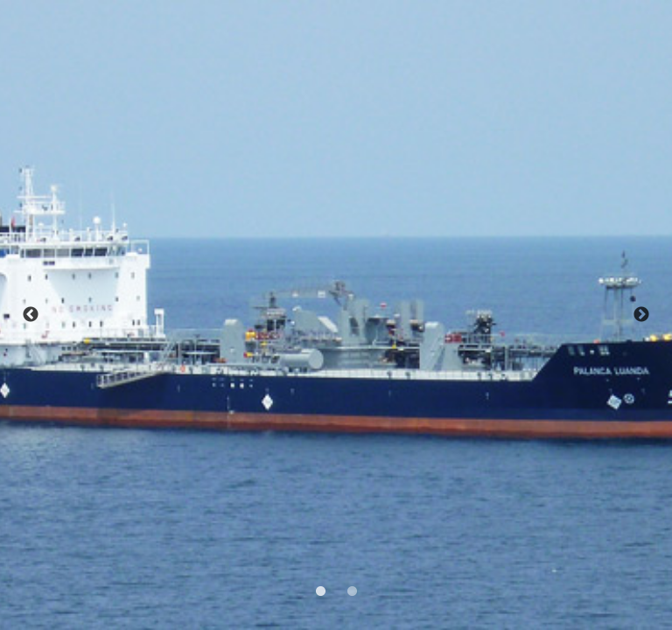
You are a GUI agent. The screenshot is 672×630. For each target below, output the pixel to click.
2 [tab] (350, 590)
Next (641, 315)
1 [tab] (318, 590)
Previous (31, 315)
